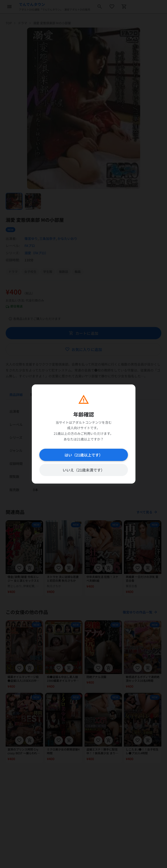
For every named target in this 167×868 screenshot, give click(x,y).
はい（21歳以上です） (84, 455)
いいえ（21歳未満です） (84, 470)
